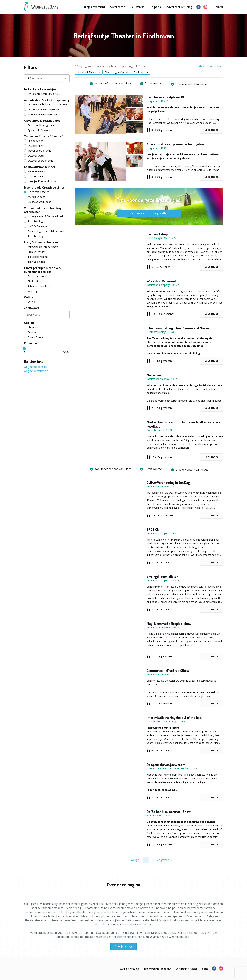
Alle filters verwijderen (211, 66)
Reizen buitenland (36, 276)
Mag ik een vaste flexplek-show (169, 623)
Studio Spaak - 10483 (158, 815)
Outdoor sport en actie (39, 161)
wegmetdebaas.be (36, 367)
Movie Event (155, 375)
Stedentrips (32, 281)
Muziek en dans (35, 197)
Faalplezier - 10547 (157, 101)
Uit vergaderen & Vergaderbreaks (44, 216)
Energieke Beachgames (39, 125)
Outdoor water (34, 156)
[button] (111, 114)
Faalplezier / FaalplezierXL (166, 97)
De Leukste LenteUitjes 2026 (42, 94)
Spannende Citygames (38, 130)
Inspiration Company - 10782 (163, 285)
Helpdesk (156, 7)
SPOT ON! (153, 529)
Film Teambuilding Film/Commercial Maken (178, 328)
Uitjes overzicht (95, 7)
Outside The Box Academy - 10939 (166, 721)
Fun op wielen (34, 141)
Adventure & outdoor (38, 286)
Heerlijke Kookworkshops (40, 181)
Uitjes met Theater (36, 192)
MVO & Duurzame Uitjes (40, 226)
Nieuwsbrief (137, 7)
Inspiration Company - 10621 (163, 533)
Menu (217, 7)
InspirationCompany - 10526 (162, 674)
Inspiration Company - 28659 (163, 580)
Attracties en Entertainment (41, 247)
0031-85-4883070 (130, 969)
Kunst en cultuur (35, 171)
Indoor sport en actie (38, 151)
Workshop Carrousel (161, 281)
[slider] (24, 349)
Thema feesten (34, 262)
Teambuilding (33, 236)
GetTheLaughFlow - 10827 (161, 238)
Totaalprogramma (36, 257)
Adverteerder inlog (179, 7)
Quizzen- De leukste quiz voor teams (46, 104)
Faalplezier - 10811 (157, 148)
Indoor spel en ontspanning (41, 114)
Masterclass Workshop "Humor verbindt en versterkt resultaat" (184, 424)
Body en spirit (34, 176)
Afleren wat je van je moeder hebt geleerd (177, 144)
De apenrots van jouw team (166, 765)
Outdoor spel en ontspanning (42, 109)
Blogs (205, 969)
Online (29, 302)
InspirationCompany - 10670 (162, 486)
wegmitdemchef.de (36, 371)
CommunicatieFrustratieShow (168, 670)
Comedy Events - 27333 (160, 430)
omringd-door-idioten (162, 576)
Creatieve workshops (38, 202)
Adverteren (117, 7)
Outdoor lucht (34, 146)
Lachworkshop (157, 234)
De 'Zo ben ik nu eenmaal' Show (169, 812)
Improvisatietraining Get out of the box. (174, 717)
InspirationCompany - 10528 (162, 379)
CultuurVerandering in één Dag (168, 482)
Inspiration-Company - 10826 (163, 627)
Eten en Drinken (35, 252)
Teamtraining (33, 221)
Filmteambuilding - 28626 (161, 332)
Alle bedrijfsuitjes (187, 969)
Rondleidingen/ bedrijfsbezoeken (44, 231)
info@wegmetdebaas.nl (158, 969)
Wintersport (32, 291)
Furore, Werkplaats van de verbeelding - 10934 (172, 768)
